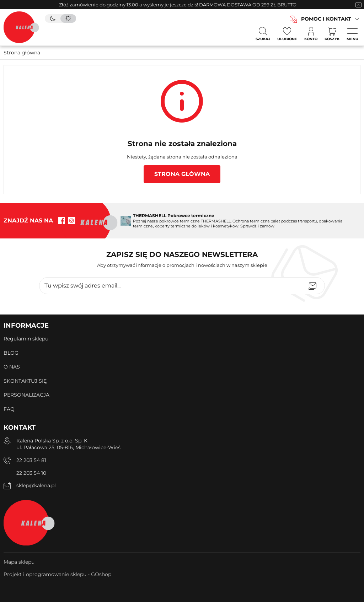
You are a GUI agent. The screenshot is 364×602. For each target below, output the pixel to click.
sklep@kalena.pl (36, 485)
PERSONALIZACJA (26, 395)
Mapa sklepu (19, 562)
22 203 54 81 (31, 460)
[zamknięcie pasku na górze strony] (358, 5)
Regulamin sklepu (26, 339)
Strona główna (22, 53)
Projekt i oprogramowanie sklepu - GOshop (57, 574)
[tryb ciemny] (53, 18)
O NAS (12, 367)
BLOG (11, 353)
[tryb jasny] (68, 18)
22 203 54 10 (31, 473)
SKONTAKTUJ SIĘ (25, 381)
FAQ (9, 409)
